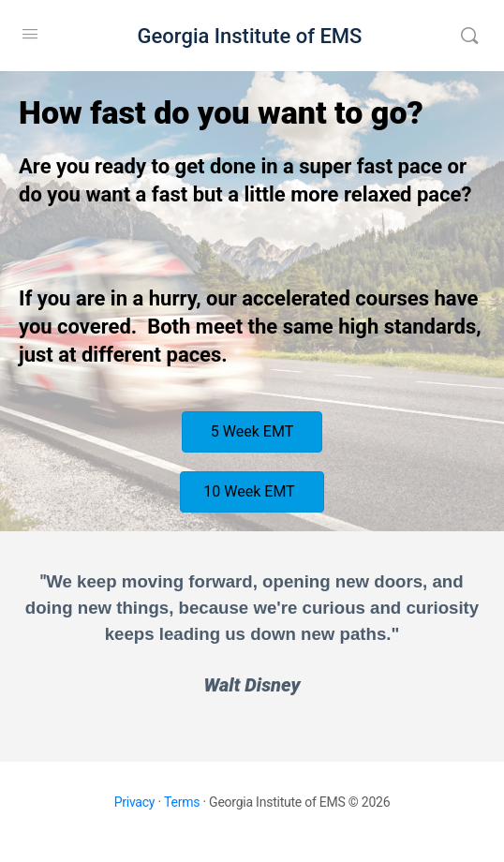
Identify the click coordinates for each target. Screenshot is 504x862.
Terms (182, 802)
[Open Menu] (30, 34)
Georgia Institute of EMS (250, 36)
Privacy (135, 802)
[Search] (469, 36)
